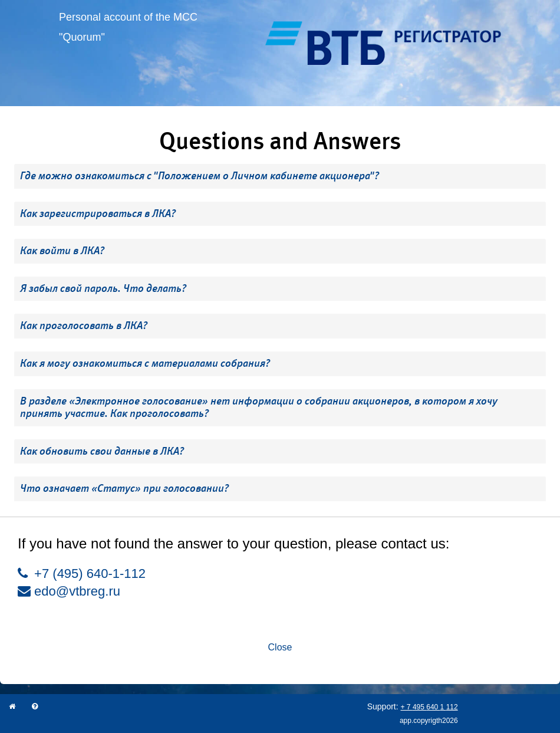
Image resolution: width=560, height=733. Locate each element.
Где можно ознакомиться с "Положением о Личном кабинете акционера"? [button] (200, 176)
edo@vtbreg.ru (69, 591)
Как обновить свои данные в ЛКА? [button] (102, 451)
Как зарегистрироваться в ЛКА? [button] (98, 213)
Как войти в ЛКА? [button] (62, 251)
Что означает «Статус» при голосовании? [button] (124, 488)
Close (280, 647)
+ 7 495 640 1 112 (429, 707)
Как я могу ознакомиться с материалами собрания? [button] (145, 363)
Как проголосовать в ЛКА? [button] (84, 326)
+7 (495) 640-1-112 (82, 573)
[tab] (280, 176)
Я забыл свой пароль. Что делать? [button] (103, 288)
